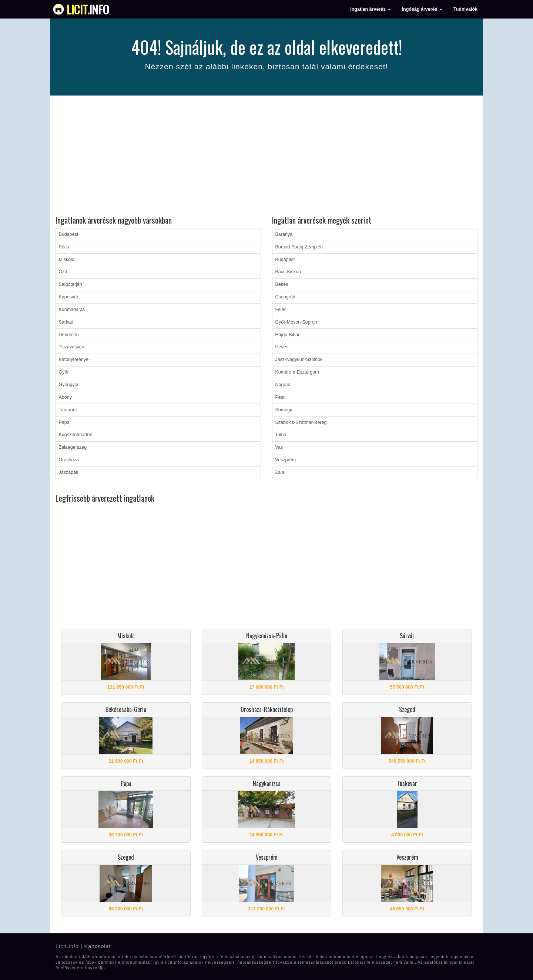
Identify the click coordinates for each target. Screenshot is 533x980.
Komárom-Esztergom (297, 372)
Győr (64, 372)
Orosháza (69, 460)
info (88, 9)
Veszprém (286, 460)
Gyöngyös (69, 385)
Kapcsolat (97, 946)
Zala (280, 472)
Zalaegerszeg (73, 447)
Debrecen (69, 335)
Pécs (64, 247)
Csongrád (285, 297)
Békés (282, 284)
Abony (65, 397)
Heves (282, 347)
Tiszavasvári (72, 347)
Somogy (284, 410)
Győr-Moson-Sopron (296, 322)
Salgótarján (71, 284)
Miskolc (67, 260)
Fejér (281, 310)
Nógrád (283, 385)
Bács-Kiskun (288, 272)
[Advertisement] (266, 157)
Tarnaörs (68, 410)
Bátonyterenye (74, 359)
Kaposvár (69, 297)
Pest (280, 397)
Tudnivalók (465, 9)
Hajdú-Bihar (288, 335)
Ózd (63, 272)
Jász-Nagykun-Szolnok (299, 359)
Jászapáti (69, 472)
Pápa (64, 422)
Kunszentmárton (76, 435)
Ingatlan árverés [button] (370, 9)
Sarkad (66, 322)
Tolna (281, 435)
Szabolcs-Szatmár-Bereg (301, 422)
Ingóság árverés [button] (422, 9)
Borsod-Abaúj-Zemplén (299, 247)
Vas (279, 447)
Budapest (69, 234)
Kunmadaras (72, 310)
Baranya (284, 234)
